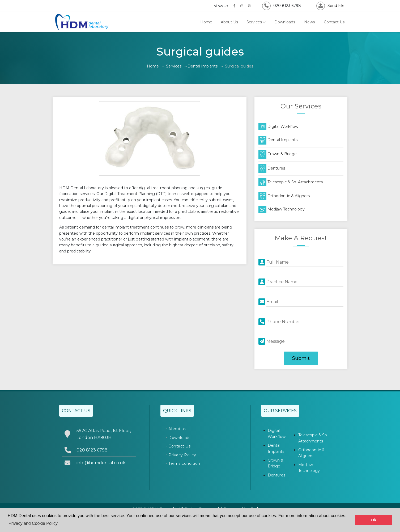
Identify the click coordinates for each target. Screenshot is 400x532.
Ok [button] (374, 520)
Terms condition (184, 463)
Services (256, 22)
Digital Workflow (278, 126)
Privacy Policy (182, 455)
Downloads (285, 22)
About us (177, 429)
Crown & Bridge (278, 154)
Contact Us (334, 22)
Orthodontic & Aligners (284, 196)
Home (206, 22)
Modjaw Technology (282, 209)
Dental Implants (203, 66)
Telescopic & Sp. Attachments (291, 182)
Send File (330, 6)
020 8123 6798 (282, 6)
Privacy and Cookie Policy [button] (33, 523)
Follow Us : (220, 6)
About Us (229, 22)
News (309, 22)
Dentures (272, 168)
